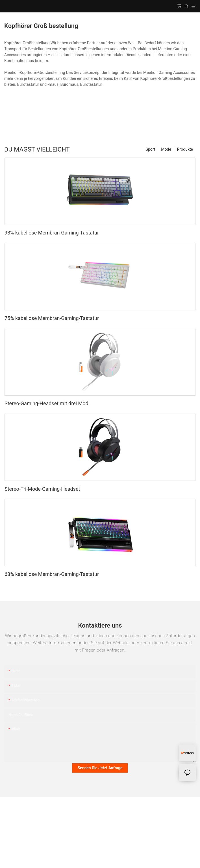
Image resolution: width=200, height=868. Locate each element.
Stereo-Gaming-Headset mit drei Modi (47, 403)
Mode (166, 149)
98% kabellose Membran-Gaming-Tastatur (52, 233)
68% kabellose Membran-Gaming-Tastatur (52, 574)
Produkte (185, 149)
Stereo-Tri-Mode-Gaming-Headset (42, 489)
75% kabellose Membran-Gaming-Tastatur (52, 318)
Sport (151, 149)
